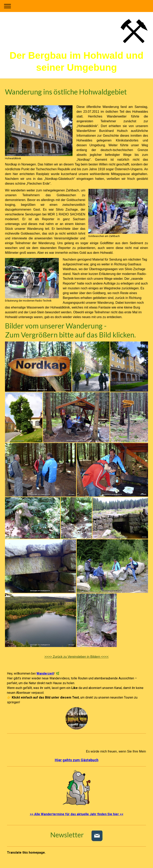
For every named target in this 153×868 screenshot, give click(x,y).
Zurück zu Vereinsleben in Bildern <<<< (76, 657)
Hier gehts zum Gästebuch (77, 760)
